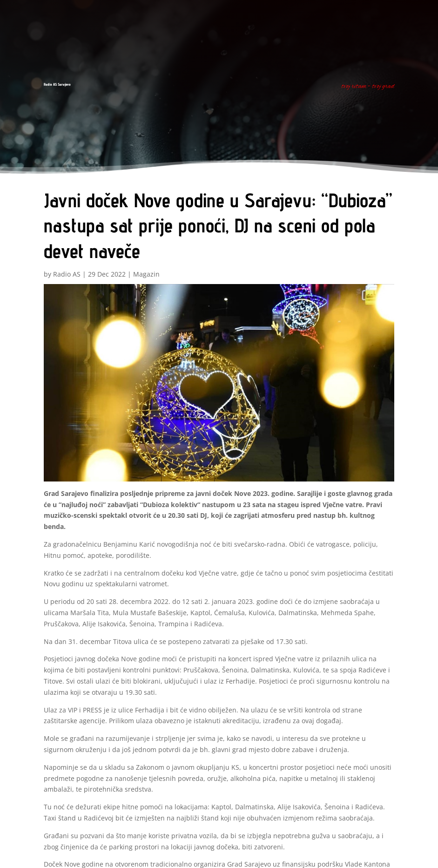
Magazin (146, 274)
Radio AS (67, 274)
